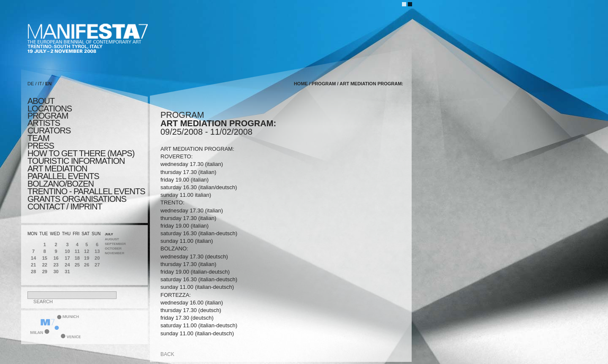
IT (40, 84)
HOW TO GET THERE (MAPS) (81, 153)
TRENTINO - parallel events (86, 191)
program (48, 116)
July (109, 234)
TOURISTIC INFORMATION (76, 161)
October (113, 249)
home (301, 84)
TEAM (38, 138)
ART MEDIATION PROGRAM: (371, 84)
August (112, 239)
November (114, 253)
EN (48, 84)
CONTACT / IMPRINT (65, 206)
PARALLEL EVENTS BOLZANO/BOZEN (63, 180)
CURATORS (49, 130)
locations (50, 109)
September (115, 244)
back (167, 354)
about (41, 101)
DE (31, 84)
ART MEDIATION (57, 168)
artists (44, 123)
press (41, 146)
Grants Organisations (77, 199)
